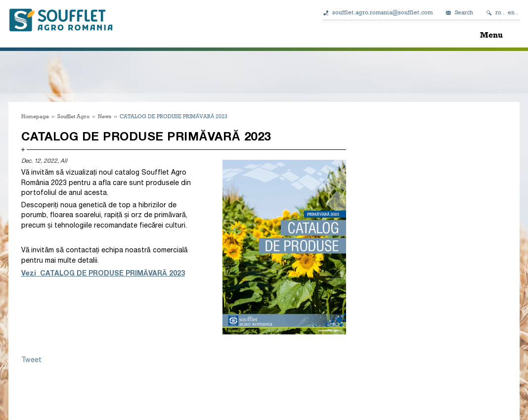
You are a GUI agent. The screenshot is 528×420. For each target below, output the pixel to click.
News (105, 116)
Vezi (31, 273)
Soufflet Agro (73, 116)
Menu (491, 35)
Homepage (35, 116)
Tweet (31, 360)
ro (498, 12)
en (511, 12)
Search (464, 12)
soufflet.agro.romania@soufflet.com (382, 12)
